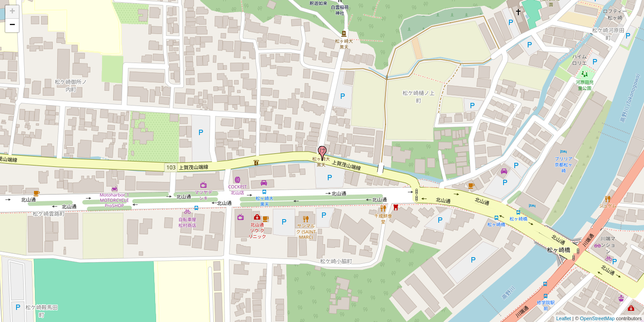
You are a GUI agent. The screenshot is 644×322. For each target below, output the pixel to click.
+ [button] (12, 12)
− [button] (12, 25)
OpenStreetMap (597, 318)
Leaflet (564, 318)
